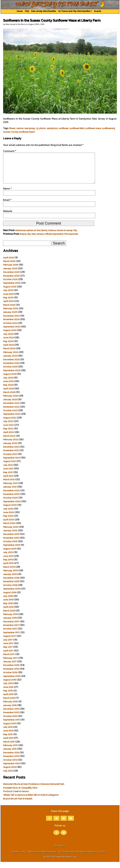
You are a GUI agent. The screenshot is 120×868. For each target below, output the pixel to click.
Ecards (98, 11)
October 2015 (10, 722)
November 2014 (11, 762)
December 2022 (11, 409)
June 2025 (8, 300)
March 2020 (9, 529)
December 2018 (11, 584)
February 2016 (10, 708)
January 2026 (10, 275)
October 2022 (10, 417)
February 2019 (10, 577)
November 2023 (11, 369)
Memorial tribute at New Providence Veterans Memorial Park (34, 790)
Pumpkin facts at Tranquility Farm (20, 794)
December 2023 (11, 366)
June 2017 (8, 650)
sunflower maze (93, 128)
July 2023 (8, 384)
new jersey (30, 128)
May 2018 (8, 610)
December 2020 (11, 497)
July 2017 (8, 646)
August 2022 (10, 424)
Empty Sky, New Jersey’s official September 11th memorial (49, 240)
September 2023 (12, 377)
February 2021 (10, 489)
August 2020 (10, 511)
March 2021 (9, 486)
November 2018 (11, 588)
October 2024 (10, 329)
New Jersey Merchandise (44, 11)
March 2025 (9, 311)
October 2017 (10, 635)
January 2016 (10, 711)
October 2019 (10, 548)
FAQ (27, 11)
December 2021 (11, 453)
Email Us (60, 852)
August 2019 (10, 555)
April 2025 (8, 307)
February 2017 (10, 664)
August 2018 (10, 599)
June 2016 (8, 693)
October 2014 (10, 766)
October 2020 (10, 504)
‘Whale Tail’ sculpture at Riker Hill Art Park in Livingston (31, 801)
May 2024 (8, 347)
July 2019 (8, 558)
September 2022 (12, 420)
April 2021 (8, 482)
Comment (10, 151)
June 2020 (9, 518)
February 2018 (10, 620)
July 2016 (8, 690)
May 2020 (8, 522)
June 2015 (8, 737)
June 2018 (8, 606)
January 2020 (10, 537)
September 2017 (11, 639)
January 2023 (10, 406)
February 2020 (11, 533)
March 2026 (9, 267)
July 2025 (8, 296)
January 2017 (10, 668)
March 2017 (9, 660)
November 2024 (11, 326)
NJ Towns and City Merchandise (75, 11)
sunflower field (77, 128)
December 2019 (11, 540)
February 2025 (11, 315)
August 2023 (10, 380)
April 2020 (9, 526)
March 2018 (9, 617)
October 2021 (10, 460)
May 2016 (8, 697)
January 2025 (10, 318)
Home (20, 11)
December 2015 (11, 715)
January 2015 (10, 755)
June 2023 (8, 387)
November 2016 (11, 675)
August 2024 (10, 336)
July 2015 (8, 733)
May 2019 (8, 566)
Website (8, 217)
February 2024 (11, 358)
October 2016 (10, 679)
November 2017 (11, 631)
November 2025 (11, 282)
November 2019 (11, 544)
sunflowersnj (108, 128)
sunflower (64, 128)
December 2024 (11, 322)
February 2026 (11, 271)
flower (12, 128)
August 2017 (10, 642)
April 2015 (8, 744)
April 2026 (9, 264)
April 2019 (8, 569)
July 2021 (8, 471)
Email (7, 206)
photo (42, 128)
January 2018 (10, 624)
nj (37, 128)
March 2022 (9, 442)
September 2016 (12, 682)
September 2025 (12, 289)
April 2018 (8, 613)
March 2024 (9, 355)
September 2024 (12, 333)
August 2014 (10, 773)
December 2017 (11, 628)
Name (7, 195)
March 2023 (9, 398)
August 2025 (10, 293)
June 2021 (8, 475)
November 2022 (11, 413)
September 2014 (11, 770)
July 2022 (8, 427)
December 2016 (11, 671)
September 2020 (12, 508)
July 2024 (8, 340)
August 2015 (10, 730)
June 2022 (8, 431)
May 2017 (8, 653)
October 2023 (10, 373)
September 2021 (11, 464)
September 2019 (12, 551)
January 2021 (10, 493)
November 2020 (11, 500)
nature (20, 128)
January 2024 (10, 362)
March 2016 (9, 704)
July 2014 (8, 777)
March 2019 (9, 573)
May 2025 (8, 304)
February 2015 (10, 751)
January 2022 (10, 449)
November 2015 (11, 719)
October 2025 (10, 286)
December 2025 (11, 278)
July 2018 (8, 602)
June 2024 (8, 344)
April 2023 (8, 395)
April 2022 (8, 438)
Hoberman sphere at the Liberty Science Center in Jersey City (46, 237)
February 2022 (11, 446)
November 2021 (11, 457)
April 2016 (8, 700)
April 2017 (8, 657)
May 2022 (8, 435)
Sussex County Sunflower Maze (19, 132)
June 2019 (8, 562)
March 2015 (9, 748)
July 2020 (8, 515)
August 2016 (10, 686)
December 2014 (11, 759)
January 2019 (10, 580)
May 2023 (8, 391)
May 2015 (8, 741)
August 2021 (10, 467)
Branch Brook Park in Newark (18, 805)
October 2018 (10, 591)
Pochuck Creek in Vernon (16, 798)
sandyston (52, 128)
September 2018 (12, 595)
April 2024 (8, 351)
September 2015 (11, 726)
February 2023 (11, 402)
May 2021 (8, 479)
